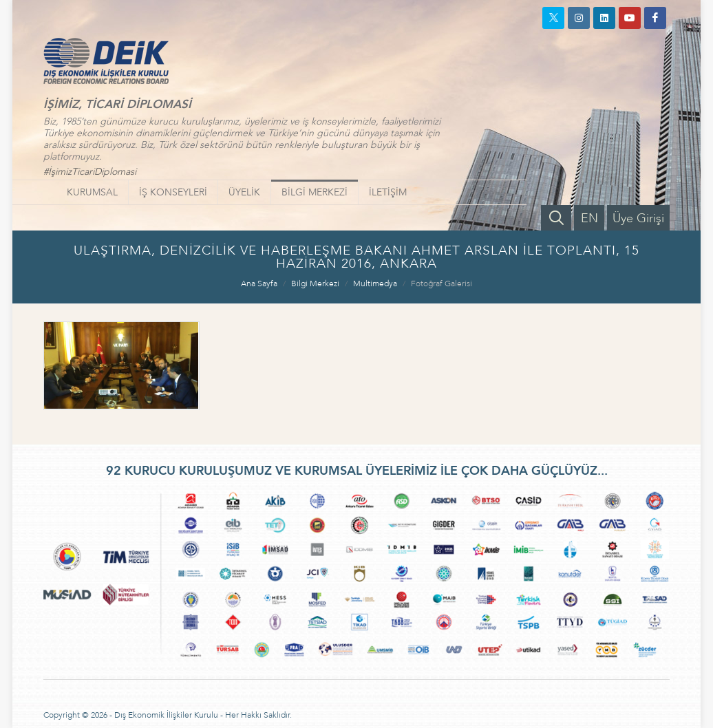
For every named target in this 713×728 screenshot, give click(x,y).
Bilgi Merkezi (315, 283)
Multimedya (375, 283)
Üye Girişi (638, 218)
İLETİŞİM (388, 192)
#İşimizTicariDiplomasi (90, 172)
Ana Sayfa (259, 283)
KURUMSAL (92, 192)
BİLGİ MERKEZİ (315, 192)
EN (589, 218)
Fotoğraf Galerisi (441, 283)
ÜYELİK (244, 192)
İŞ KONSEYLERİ (173, 192)
